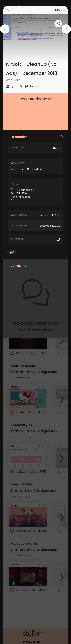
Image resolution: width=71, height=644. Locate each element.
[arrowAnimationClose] (5, 29)
